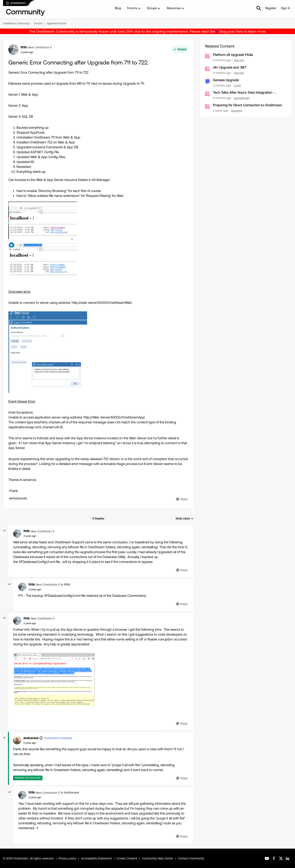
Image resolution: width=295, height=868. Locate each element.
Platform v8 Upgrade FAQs (233, 55)
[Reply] (182, 499)
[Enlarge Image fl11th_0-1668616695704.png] (54, 680)
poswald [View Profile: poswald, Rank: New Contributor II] (237, 111)
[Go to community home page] (24, 8)
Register (271, 8)
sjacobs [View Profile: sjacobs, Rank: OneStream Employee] (239, 60)
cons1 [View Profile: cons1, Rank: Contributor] (237, 85)
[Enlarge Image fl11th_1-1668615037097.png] (48, 352)
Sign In (285, 8)
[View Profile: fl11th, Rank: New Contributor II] (13, 50)
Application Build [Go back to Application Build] (57, 23)
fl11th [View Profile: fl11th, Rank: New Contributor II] (24, 47)
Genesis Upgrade (226, 80)
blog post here (231, 31)
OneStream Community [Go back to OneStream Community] (16, 23)
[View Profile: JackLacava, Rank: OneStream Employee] (17, 740)
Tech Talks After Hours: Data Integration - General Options (244, 93)
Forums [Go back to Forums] (38, 23)
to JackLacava (70, 793)
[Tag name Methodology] (18, 499)
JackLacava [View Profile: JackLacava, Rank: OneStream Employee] (31, 738)
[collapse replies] (4, 531)
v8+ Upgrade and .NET (230, 67)
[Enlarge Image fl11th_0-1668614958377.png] (43, 242)
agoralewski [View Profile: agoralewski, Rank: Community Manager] (242, 98)
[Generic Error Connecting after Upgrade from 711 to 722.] (30, 536)
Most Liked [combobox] (185, 519)
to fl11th (65, 585)
